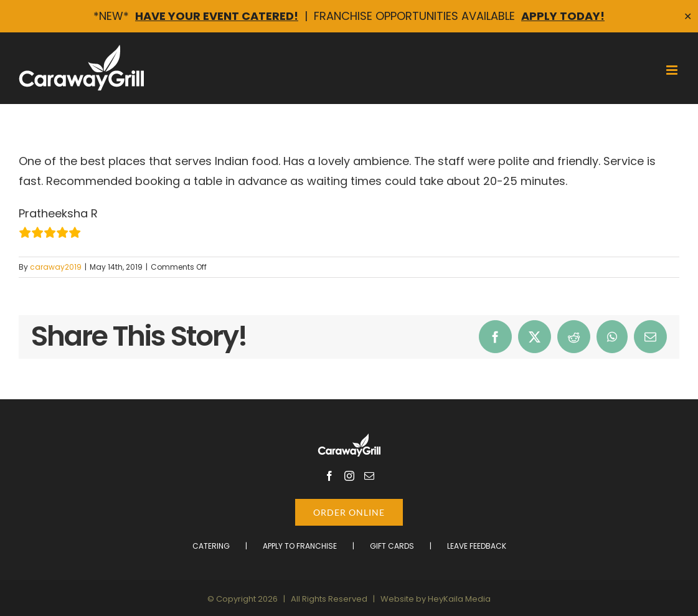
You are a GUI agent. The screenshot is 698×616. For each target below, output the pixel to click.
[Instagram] (349, 476)
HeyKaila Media (459, 599)
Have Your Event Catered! (217, 16)
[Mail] (369, 476)
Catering (211, 546)
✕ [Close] (688, 17)
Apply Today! (563, 16)
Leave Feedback (477, 546)
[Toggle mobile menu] (673, 70)
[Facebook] (329, 476)
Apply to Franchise (300, 546)
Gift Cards (392, 546)
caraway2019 (56, 267)
